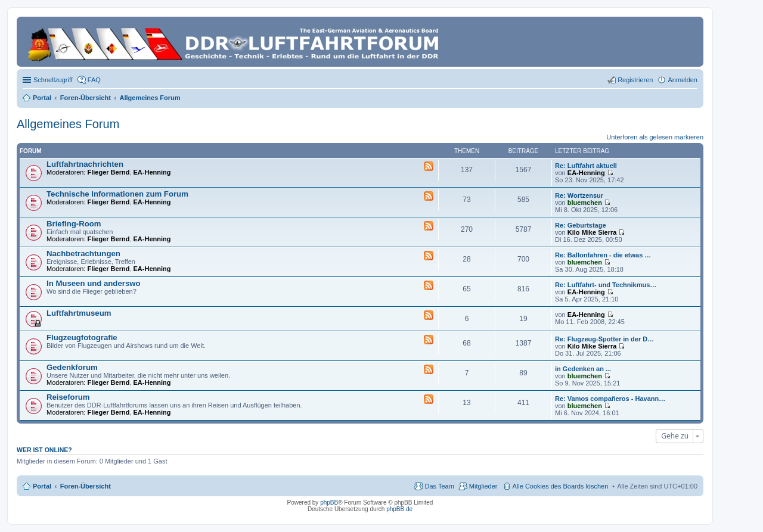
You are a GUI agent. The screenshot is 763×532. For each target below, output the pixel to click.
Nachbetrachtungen (83, 253)
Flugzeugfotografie (82, 337)
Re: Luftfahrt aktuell (586, 166)
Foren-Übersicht (86, 486)
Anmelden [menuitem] (683, 80)
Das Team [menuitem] (439, 486)
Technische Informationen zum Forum (117, 194)
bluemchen (585, 203)
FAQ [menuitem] (94, 80)
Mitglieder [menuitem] (483, 486)
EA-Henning (152, 172)
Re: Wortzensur (579, 195)
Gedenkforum (72, 367)
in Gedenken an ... (583, 369)
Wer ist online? (44, 450)
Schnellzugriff (53, 80)
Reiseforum (68, 397)
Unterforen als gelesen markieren (655, 137)
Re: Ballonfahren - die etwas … (603, 255)
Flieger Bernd (109, 172)
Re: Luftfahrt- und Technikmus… (606, 285)
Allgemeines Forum (68, 124)
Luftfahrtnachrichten (85, 164)
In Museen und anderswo (94, 283)
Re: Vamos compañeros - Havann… (610, 399)
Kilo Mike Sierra (592, 232)
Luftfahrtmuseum (79, 313)
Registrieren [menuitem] (635, 80)
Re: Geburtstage (581, 225)
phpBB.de (399, 509)
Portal (42, 98)
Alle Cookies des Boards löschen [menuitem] (561, 486)
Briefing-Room (74, 224)
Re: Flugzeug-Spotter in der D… (604, 339)
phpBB (329, 503)
